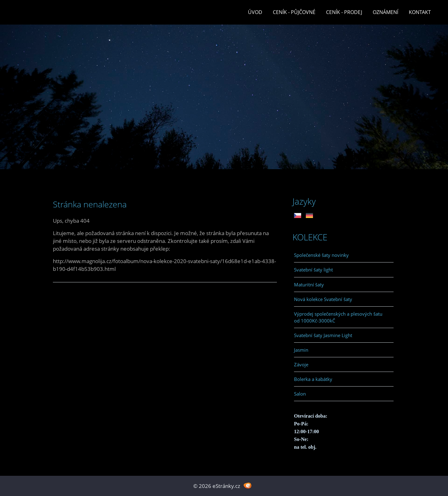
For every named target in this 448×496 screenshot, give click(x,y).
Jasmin (301, 350)
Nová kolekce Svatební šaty (323, 299)
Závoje (301, 364)
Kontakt (420, 12)
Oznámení (385, 12)
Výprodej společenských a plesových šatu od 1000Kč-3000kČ (338, 317)
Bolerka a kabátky (313, 379)
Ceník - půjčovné (294, 12)
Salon (300, 394)
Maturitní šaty (309, 285)
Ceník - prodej (344, 12)
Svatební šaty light (313, 270)
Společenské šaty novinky (321, 255)
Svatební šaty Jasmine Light (323, 335)
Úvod (255, 12)
